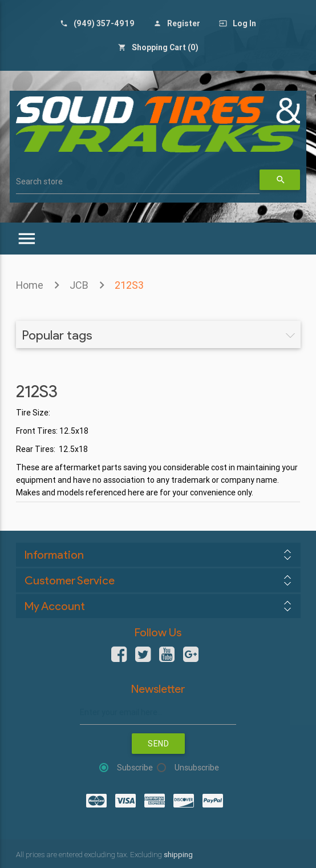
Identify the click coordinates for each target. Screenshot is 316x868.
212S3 (129, 285)
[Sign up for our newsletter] (158, 712)
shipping (178, 855)
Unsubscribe (197, 768)
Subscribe (135, 768)
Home (30, 285)
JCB (79, 285)
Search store (39, 181)
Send (158, 744)
